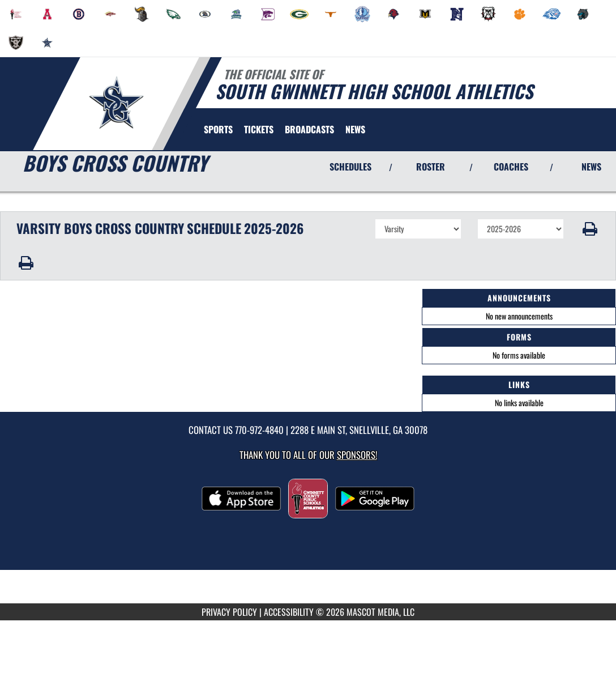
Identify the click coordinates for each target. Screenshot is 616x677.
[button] (590, 229)
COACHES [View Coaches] (511, 167)
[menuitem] (16, 14)
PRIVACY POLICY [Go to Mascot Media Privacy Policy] (229, 612)
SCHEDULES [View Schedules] (350, 167)
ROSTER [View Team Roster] (431, 167)
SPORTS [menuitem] (218, 129)
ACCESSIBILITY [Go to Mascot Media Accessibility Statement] (289, 612)
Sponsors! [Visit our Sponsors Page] (357, 455)
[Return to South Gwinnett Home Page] (116, 103)
